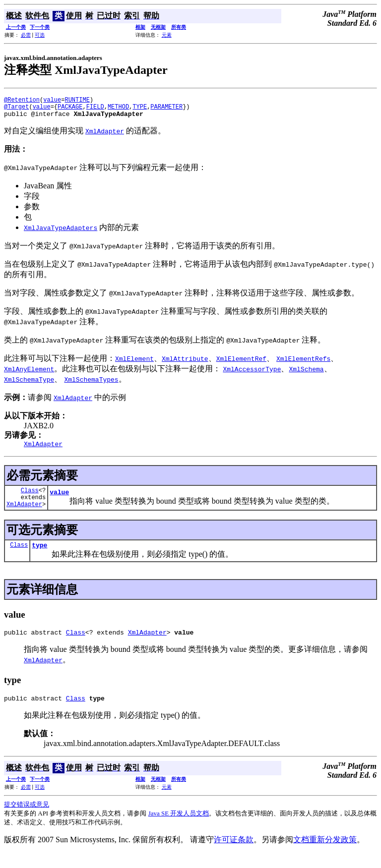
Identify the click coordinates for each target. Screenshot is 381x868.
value (52, 101)
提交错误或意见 (27, 819)
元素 (167, 35)
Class (30, 497)
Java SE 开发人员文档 (179, 828)
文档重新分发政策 (325, 854)
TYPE (140, 109)
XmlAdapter (24, 514)
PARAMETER (166, 109)
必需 (26, 35)
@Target (16, 109)
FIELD (95, 109)
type (39, 557)
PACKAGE (70, 109)
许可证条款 (234, 854)
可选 (40, 35)
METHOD (118, 109)
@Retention (22, 101)
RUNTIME (77, 101)
